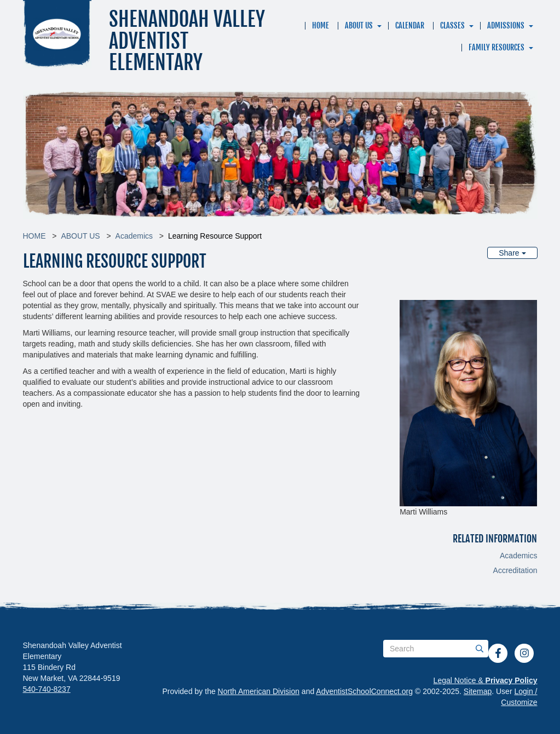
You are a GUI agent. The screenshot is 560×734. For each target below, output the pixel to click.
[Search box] (436, 649)
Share (512, 253)
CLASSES (452, 25)
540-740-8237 (47, 689)
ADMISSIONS (506, 25)
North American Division (259, 691)
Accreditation (515, 570)
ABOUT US (359, 25)
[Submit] (480, 649)
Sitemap (478, 691)
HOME (321, 25)
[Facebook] (498, 653)
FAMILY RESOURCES (497, 47)
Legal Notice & (486, 680)
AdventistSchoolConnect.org (364, 691)
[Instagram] (524, 653)
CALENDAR (410, 25)
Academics (134, 236)
